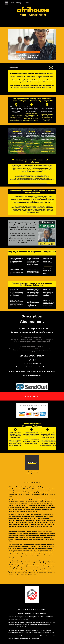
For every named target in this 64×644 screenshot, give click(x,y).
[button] (2, 3)
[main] (32, 346)
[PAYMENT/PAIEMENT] (32, 396)
